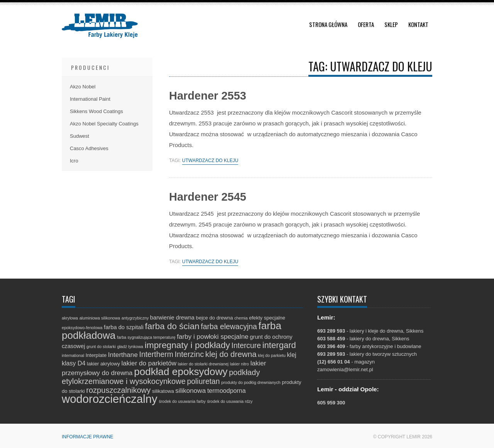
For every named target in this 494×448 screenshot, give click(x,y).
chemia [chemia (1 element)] (241, 318)
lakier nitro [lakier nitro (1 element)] (239, 364)
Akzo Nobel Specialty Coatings (104, 124)
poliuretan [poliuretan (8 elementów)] (204, 381)
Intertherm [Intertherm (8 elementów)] (156, 354)
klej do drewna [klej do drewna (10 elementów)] (231, 354)
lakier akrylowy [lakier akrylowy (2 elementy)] (103, 364)
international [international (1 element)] (73, 355)
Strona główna (328, 24)
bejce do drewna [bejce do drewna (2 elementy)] (215, 318)
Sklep (391, 24)
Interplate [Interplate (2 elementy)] (96, 355)
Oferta (366, 24)
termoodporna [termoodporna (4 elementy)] (227, 391)
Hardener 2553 (208, 96)
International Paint (90, 99)
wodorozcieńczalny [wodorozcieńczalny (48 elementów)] (110, 399)
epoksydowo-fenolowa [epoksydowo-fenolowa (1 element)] (82, 328)
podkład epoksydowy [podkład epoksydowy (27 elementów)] (181, 372)
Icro (74, 161)
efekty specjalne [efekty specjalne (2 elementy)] (267, 318)
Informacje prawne (88, 437)
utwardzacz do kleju (210, 161)
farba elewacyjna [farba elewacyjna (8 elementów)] (229, 326)
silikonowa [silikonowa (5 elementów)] (190, 391)
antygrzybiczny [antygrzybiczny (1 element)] (135, 318)
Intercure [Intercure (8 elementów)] (246, 345)
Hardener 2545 (208, 197)
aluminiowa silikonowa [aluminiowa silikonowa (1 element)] (100, 318)
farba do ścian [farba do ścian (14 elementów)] (172, 326)
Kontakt (418, 24)
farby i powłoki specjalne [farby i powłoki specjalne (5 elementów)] (212, 337)
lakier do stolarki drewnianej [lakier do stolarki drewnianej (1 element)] (203, 364)
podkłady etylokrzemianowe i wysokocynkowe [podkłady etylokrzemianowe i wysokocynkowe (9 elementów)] (161, 377)
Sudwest (80, 136)
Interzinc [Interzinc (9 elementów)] (189, 354)
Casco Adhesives (89, 148)
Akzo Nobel (83, 87)
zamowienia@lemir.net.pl (345, 369)
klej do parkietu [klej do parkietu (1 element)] (272, 355)
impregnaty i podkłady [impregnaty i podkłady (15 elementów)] (187, 345)
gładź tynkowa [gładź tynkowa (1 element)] (130, 347)
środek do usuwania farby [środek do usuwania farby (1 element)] (182, 401)
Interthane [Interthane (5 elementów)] (123, 355)
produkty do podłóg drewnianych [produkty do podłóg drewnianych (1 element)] (251, 382)
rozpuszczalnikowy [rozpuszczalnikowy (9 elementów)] (118, 390)
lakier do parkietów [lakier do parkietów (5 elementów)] (149, 363)
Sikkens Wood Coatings (96, 111)
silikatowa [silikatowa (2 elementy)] (163, 391)
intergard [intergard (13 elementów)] (279, 345)
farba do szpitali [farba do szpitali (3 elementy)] (124, 327)
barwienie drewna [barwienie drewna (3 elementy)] (172, 318)
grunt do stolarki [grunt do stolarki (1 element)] (101, 347)
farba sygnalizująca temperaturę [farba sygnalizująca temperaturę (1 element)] (146, 337)
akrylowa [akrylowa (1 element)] (70, 318)
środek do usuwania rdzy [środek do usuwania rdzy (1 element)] (230, 401)
